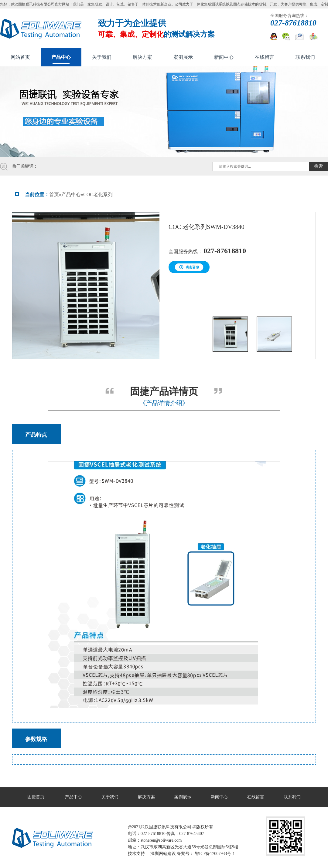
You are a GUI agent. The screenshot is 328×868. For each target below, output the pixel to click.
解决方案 (142, 57)
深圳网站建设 (163, 854)
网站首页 (20, 57)
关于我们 (102, 57)
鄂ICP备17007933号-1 (215, 854)
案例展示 (183, 57)
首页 (54, 194)
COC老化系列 (98, 194)
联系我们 (305, 57)
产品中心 (61, 57)
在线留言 (265, 57)
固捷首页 (36, 797)
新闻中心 (224, 57)
